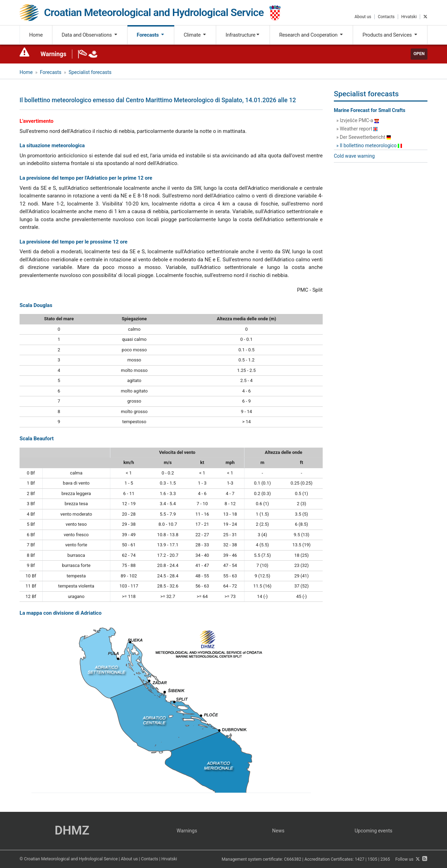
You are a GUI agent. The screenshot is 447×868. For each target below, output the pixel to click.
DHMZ (72, 830)
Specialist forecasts (90, 72)
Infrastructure (243, 35)
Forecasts (151, 35)
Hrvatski (409, 17)
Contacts (386, 17)
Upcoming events (374, 831)
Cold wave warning (354, 156)
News (278, 831)
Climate (195, 35)
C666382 (292, 859)
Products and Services (390, 35)
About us (363, 17)
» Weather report (357, 129)
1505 (373, 859)
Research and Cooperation (311, 35)
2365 (385, 859)
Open (419, 54)
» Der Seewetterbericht (364, 137)
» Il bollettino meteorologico (369, 145)
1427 (360, 859)
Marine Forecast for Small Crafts (370, 110)
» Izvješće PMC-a (358, 120)
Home (36, 35)
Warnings (53, 54)
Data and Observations (90, 35)
